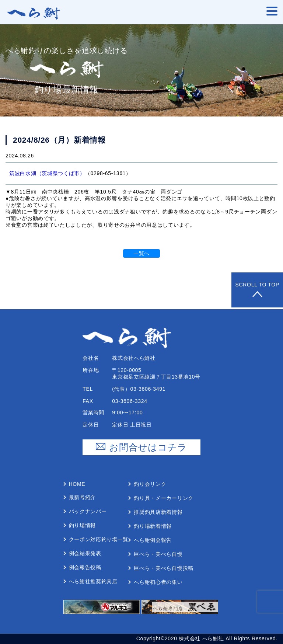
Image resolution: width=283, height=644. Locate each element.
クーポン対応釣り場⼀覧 (99, 539)
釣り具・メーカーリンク (164, 498)
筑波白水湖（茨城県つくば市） (47, 173)
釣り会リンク (150, 484)
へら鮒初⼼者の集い (158, 582)
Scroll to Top (257, 290)
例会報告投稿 (85, 567)
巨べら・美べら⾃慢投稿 (164, 568)
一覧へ (141, 253)
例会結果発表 (85, 553)
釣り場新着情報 (153, 526)
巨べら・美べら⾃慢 (158, 554)
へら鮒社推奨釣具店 (93, 581)
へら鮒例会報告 (153, 540)
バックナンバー (88, 511)
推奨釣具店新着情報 (158, 512)
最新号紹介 (83, 497)
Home (77, 484)
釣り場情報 (83, 525)
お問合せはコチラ (141, 447)
